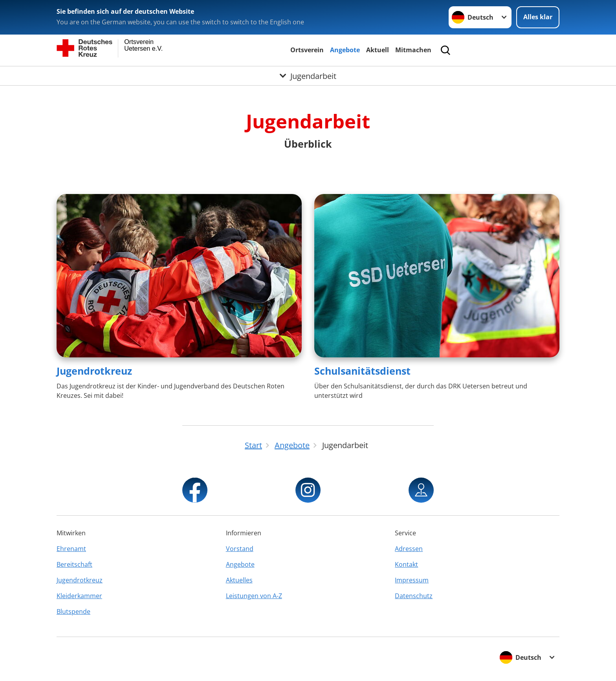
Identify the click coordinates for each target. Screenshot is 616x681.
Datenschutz (414, 596)
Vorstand (240, 549)
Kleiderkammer (79, 596)
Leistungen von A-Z (254, 596)
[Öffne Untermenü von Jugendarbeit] (308, 76)
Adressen (409, 549)
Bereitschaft (74, 564)
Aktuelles (239, 580)
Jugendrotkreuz (94, 371)
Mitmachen (413, 50)
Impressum (412, 580)
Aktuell (378, 50)
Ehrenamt (71, 549)
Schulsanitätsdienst (362, 371)
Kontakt (406, 564)
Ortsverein (307, 50)
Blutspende (73, 611)
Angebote (345, 50)
